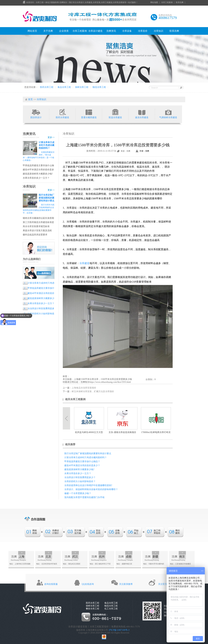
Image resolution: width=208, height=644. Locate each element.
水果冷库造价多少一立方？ (36, 178)
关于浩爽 (48, 31)
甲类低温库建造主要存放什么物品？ (38, 166)
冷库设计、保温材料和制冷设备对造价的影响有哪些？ (91, 489)
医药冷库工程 (47, 87)
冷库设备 (127, 31)
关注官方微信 (165, 584)
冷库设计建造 (95, 31)
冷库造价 (143, 31)
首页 (30, 99)
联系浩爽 (180, 2)
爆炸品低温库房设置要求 (35, 235)
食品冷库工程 (64, 87)
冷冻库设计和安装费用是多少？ (39, 309)
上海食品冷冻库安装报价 (84, 388)
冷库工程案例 (167, 2)
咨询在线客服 (51, 584)
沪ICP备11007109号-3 (119, 630)
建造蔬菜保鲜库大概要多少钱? (38, 174)
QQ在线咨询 (88, 584)
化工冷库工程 (111, 609)
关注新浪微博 (126, 584)
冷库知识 (158, 31)
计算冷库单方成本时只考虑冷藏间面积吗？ (47, 145)
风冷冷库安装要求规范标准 (36, 226)
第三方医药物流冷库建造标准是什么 (38, 222)
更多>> (51, 137)
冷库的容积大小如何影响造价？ (39, 314)
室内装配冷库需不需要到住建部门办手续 (84, 497)
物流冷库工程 (99, 87)
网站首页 (32, 31)
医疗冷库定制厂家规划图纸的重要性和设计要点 (47, 198)
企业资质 (64, 31)
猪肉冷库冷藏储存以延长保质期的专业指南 (38, 218)
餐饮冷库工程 (93, 609)
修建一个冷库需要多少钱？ (78, 493)
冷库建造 (84, 263)
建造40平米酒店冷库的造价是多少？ (38, 170)
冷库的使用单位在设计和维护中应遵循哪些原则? (88, 485)
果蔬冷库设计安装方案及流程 (37, 231)
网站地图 (154, 2)
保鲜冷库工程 (82, 87)
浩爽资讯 (111, 31)
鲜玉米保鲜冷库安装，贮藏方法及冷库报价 (93, 391)
